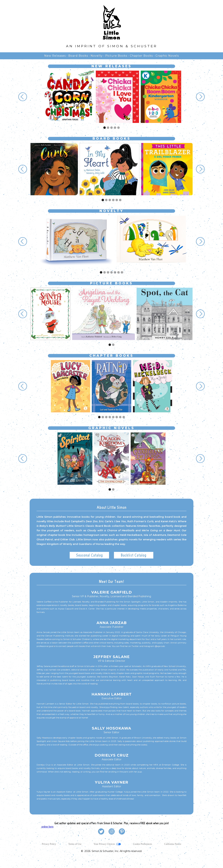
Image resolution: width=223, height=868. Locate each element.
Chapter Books (141, 56)
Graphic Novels (167, 56)
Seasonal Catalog (89, 555)
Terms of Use (75, 844)
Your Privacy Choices (104, 844)
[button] (23, 97)
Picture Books (116, 56)
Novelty (97, 56)
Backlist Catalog (134, 555)
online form (47, 827)
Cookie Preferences (142, 844)
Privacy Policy (49, 844)
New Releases (55, 56)
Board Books (78, 56)
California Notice (173, 844)
